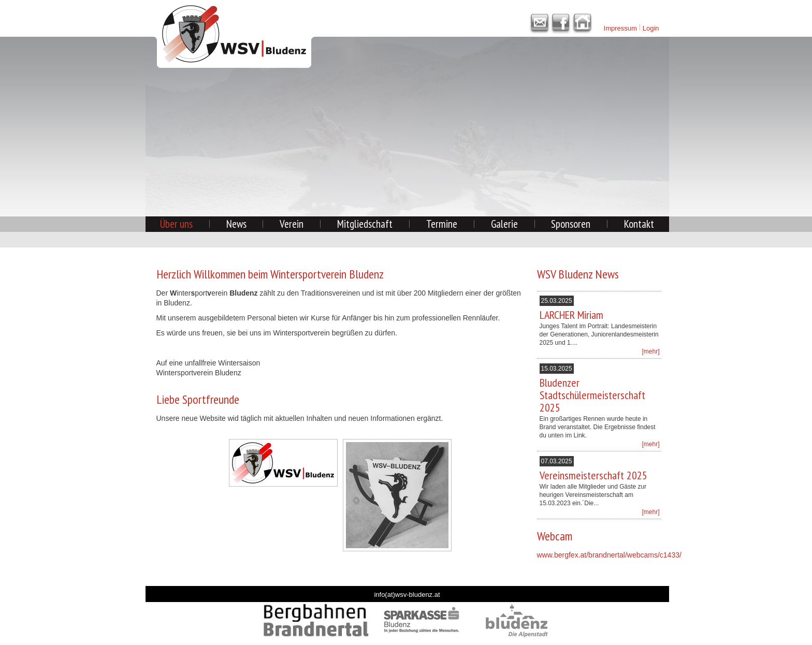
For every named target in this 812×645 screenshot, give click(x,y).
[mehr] (650, 351)
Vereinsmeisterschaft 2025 (593, 475)
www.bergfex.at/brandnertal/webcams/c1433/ (609, 555)
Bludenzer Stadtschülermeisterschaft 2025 (592, 395)
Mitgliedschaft (365, 224)
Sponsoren (571, 224)
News (236, 224)
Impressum (620, 28)
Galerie (504, 224)
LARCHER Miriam (571, 315)
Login (651, 28)
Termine (442, 224)
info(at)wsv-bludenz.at (407, 595)
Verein (292, 224)
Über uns (176, 224)
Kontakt (639, 224)
